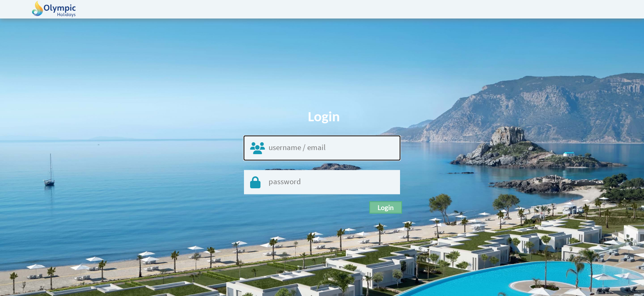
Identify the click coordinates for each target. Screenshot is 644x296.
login (386, 208)
